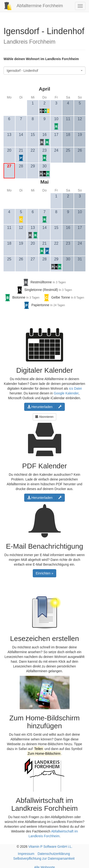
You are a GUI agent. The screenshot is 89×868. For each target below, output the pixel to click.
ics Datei (75, 388)
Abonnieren (44, 417)
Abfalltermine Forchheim (31, 6)
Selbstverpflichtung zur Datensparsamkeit (44, 858)
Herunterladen (40, 407)
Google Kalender (66, 393)
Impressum (26, 854)
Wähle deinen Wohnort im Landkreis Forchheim (41, 59)
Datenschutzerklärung (54, 854)
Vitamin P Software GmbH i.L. (50, 847)
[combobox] (44, 71)
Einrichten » (45, 573)
